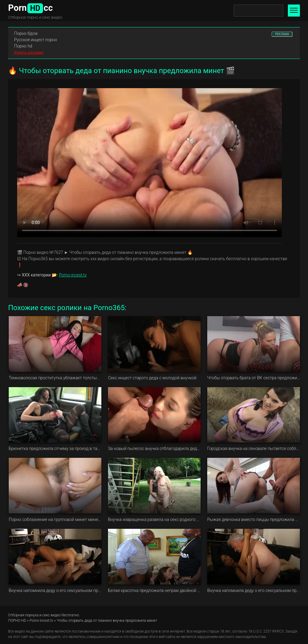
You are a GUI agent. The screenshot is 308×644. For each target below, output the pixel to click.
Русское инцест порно (36, 40)
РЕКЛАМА (282, 34)
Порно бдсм (26, 33)
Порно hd (23, 46)
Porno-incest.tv (73, 275)
